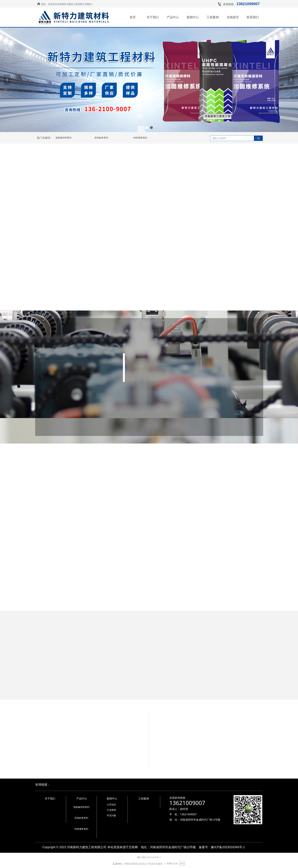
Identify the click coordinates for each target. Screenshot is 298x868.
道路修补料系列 (63, 138)
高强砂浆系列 (101, 138)
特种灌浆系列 (140, 138)
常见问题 (111, 815)
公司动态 (111, 805)
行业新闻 (111, 810)
